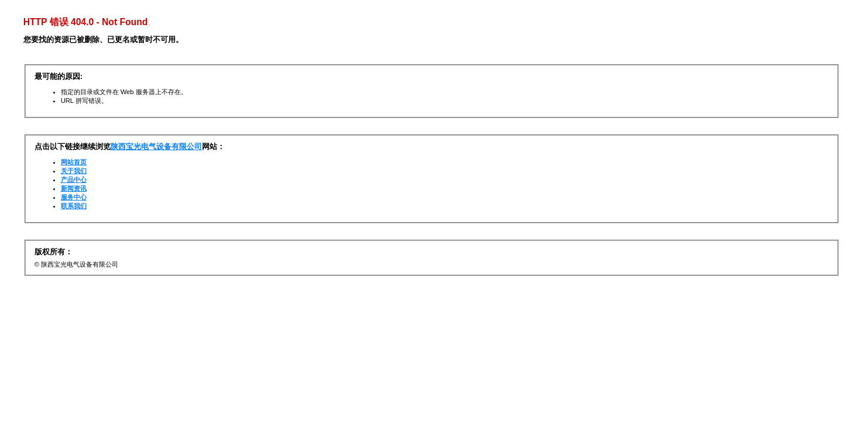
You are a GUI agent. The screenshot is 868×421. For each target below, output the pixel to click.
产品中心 (74, 180)
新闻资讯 (74, 188)
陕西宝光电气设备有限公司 (156, 146)
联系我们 (74, 206)
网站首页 (74, 162)
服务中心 (74, 197)
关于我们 (74, 171)
